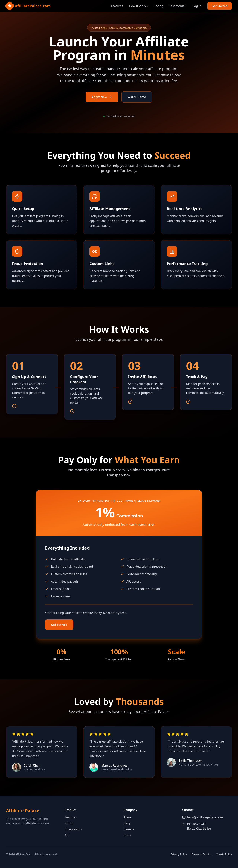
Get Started (220, 6)
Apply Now (102, 97)
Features (117, 6)
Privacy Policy (179, 854)
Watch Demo (137, 97)
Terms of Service (202, 854)
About (128, 817)
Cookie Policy (224, 854)
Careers (129, 829)
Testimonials (178, 6)
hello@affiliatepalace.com (205, 817)
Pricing (158, 6)
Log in (197, 6)
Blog (127, 823)
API (67, 835)
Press (127, 835)
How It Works (138, 6)
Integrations (73, 829)
